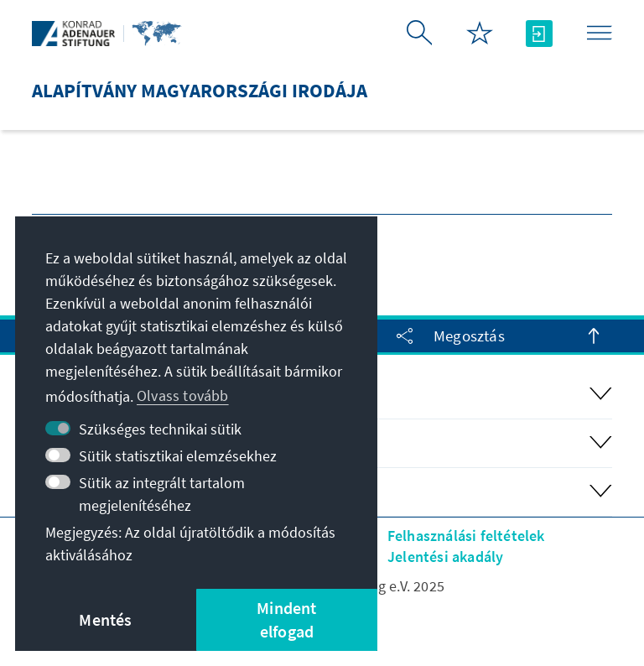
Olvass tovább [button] (183, 395)
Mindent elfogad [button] (286, 619)
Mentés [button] (105, 619)
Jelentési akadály (445, 557)
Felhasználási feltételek (466, 536)
